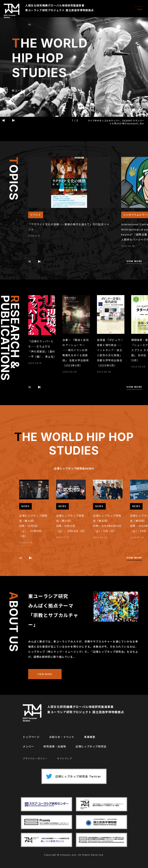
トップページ (31, 737)
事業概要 (90, 737)
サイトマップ (64, 758)
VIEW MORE (134, 261)
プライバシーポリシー (35, 758)
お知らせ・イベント (62, 737)
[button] (3, 120)
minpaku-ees (68, 855)
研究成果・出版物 (55, 747)
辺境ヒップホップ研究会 (91, 747)
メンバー (28, 747)
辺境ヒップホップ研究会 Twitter (73, 776)
